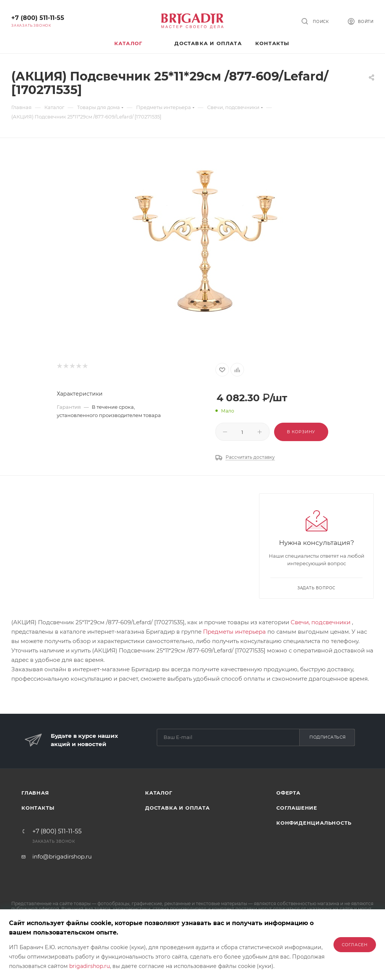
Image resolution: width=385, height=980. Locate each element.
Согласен (355, 945)
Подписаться (328, 737)
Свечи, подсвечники (321, 622)
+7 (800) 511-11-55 (38, 18)
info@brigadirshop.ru (62, 856)
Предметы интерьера (234, 632)
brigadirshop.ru (89, 966)
